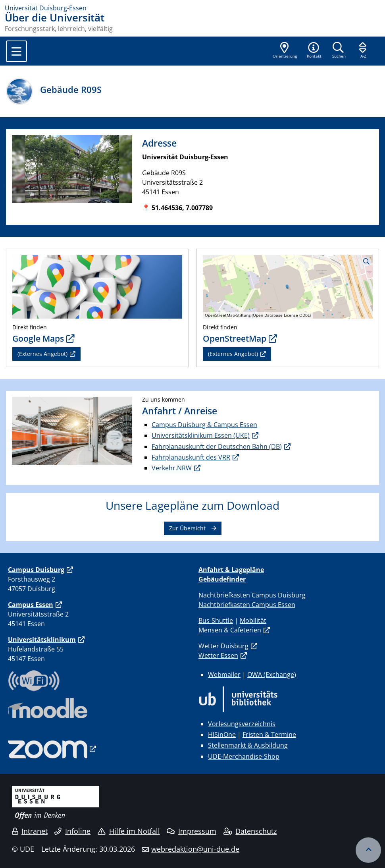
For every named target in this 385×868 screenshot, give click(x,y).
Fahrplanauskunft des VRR (191, 457)
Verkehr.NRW (172, 468)
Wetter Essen (218, 655)
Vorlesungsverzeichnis (242, 724)
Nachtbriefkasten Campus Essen (247, 605)
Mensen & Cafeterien (230, 630)
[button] (314, 51)
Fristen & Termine (269, 735)
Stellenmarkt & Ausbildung (248, 745)
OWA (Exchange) (272, 675)
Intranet (30, 831)
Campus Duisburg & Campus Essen (204, 425)
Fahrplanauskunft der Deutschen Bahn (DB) (217, 447)
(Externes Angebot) (42, 354)
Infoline (72, 831)
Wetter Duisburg (223, 646)
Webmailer (224, 675)
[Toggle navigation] (16, 51)
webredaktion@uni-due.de (195, 849)
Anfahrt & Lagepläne (231, 570)
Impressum (192, 831)
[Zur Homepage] (192, 8)
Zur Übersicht (187, 528)
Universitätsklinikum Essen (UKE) (201, 435)
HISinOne (222, 735)
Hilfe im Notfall (129, 831)
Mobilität (253, 621)
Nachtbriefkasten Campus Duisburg (252, 595)
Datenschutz (250, 831)
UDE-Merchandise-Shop (244, 756)
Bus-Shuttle (216, 621)
